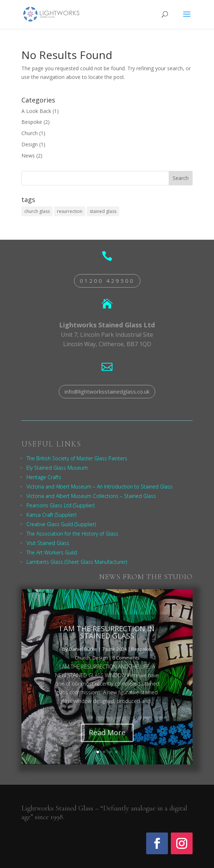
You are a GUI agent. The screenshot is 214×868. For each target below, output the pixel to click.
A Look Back (36, 111)
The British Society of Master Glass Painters (77, 458)
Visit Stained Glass (48, 543)
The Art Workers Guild (52, 552)
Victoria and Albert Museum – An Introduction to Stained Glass (100, 487)
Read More (107, 744)
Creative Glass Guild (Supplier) (61, 524)
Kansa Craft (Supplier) (51, 515)
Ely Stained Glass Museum (57, 468)
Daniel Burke (83, 660)
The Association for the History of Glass (72, 534)
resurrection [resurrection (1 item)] (70, 211)
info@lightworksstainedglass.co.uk (107, 391)
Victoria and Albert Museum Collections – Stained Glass (91, 496)
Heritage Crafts (44, 477)
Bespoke (32, 122)
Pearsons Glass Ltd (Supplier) (60, 505)
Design (30, 144)
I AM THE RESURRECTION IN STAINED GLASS (107, 643)
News (28, 156)
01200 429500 (107, 281)
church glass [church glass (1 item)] (37, 211)
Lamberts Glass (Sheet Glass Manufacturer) (77, 562)
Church (30, 133)
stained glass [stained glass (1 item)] (103, 211)
